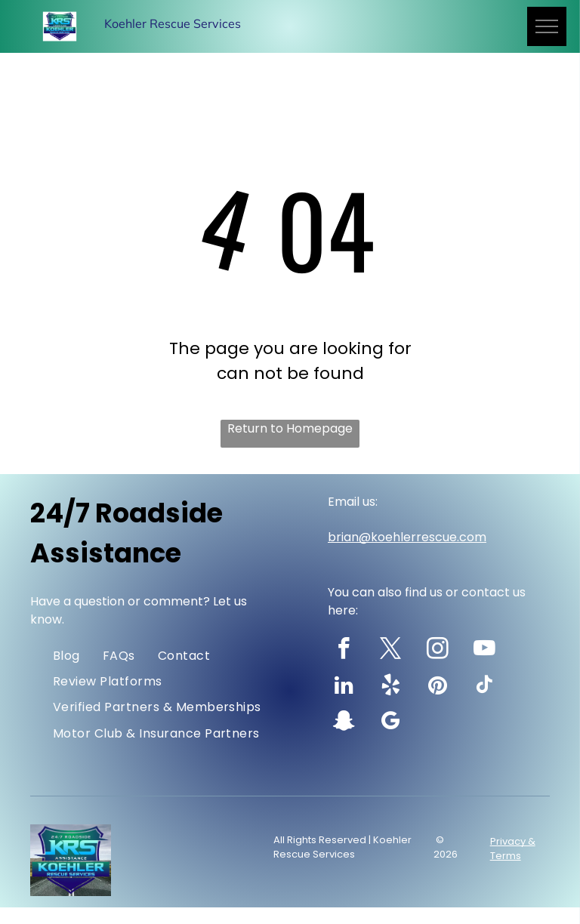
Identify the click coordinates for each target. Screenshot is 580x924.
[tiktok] (484, 687)
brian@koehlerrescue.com (407, 537)
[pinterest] (438, 687)
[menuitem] (66, 655)
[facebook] (344, 651)
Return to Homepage (290, 428)
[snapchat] (344, 723)
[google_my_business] (391, 723)
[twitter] (391, 651)
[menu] (547, 26)
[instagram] (438, 651)
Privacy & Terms (513, 849)
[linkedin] (344, 687)
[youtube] (484, 651)
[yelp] (391, 687)
